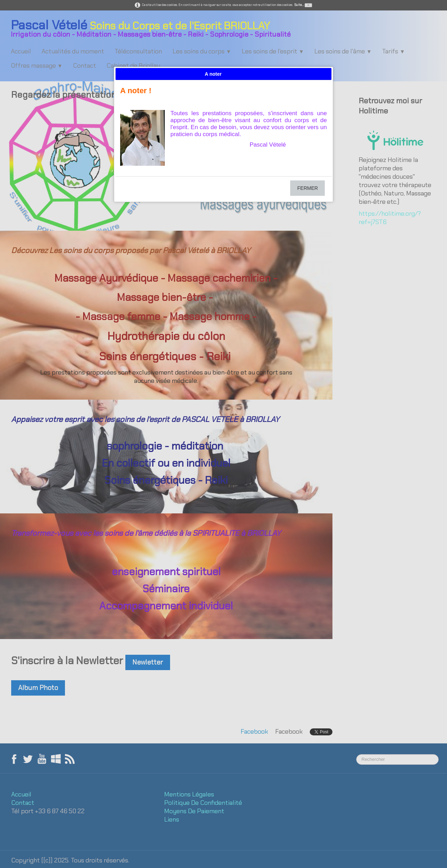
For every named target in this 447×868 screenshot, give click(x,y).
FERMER (307, 188)
